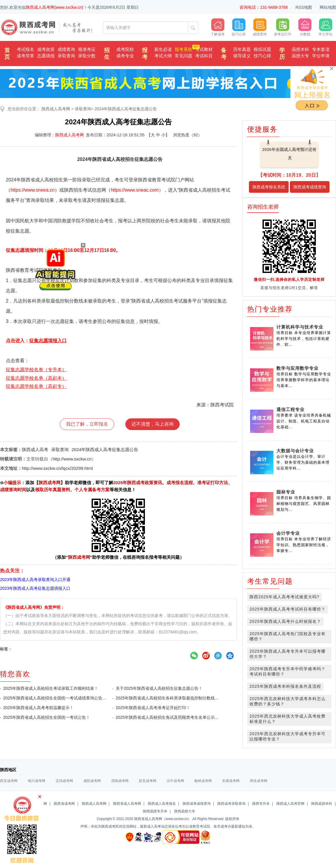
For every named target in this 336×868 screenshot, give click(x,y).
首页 (7, 54)
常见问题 (183, 56)
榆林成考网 (203, 781)
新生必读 (163, 49)
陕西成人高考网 (56, 109)
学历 (282, 54)
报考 (145, 54)
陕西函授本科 (322, 804)
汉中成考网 (175, 781)
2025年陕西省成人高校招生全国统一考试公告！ (47, 717)
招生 (107, 54)
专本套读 (321, 49)
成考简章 (25, 56)
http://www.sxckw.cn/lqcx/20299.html (57, 468)
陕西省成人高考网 (127, 804)
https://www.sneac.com (135, 190)
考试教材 (204, 49)
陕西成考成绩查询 (310, 187)
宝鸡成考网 (64, 781)
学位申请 (321, 56)
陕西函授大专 (185, 811)
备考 (224, 54)
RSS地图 (304, 7)
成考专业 (125, 56)
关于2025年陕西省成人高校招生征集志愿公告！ (159, 688)
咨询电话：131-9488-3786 (264, 7)
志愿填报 (46, 56)
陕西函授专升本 (155, 811)
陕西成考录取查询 (231, 804)
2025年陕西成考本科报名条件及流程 (285, 686)
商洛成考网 (259, 781)
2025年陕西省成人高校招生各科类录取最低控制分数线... (167, 698)
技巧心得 (262, 56)
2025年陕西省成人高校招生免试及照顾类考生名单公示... (167, 717)
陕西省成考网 (64, 804)
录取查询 (66, 56)
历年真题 (242, 49)
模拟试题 (262, 49)
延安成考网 (148, 781)
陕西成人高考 (35, 450)
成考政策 (46, 49)
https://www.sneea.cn (33, 190)
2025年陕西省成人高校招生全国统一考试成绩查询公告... (54, 698)
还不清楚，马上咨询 (153, 424)
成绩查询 (66, 49)
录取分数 (87, 56)
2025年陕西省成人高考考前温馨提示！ (38, 708)
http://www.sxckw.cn (72, 459)
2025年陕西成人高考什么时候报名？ (285, 621)
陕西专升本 (261, 804)
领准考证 (87, 49)
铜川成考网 (37, 781)
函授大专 (300, 56)
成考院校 (125, 49)
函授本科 (300, 49)
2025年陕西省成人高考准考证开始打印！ (153, 708)
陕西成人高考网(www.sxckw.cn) (54, 7)
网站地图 (328, 7)
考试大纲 (163, 56)
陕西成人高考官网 (290, 804)
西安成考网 (9, 781)
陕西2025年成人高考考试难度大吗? (284, 597)
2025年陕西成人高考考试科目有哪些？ (287, 609)
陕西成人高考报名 (162, 804)
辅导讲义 (242, 56)
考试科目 (204, 56)
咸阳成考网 (92, 781)
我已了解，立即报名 (87, 424)
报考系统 (183, 49)
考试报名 (25, 49)
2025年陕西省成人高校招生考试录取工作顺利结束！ (51, 688)
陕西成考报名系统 (269, 187)
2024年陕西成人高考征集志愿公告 (126, 109)
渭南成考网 (120, 781)
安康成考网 (231, 781)
